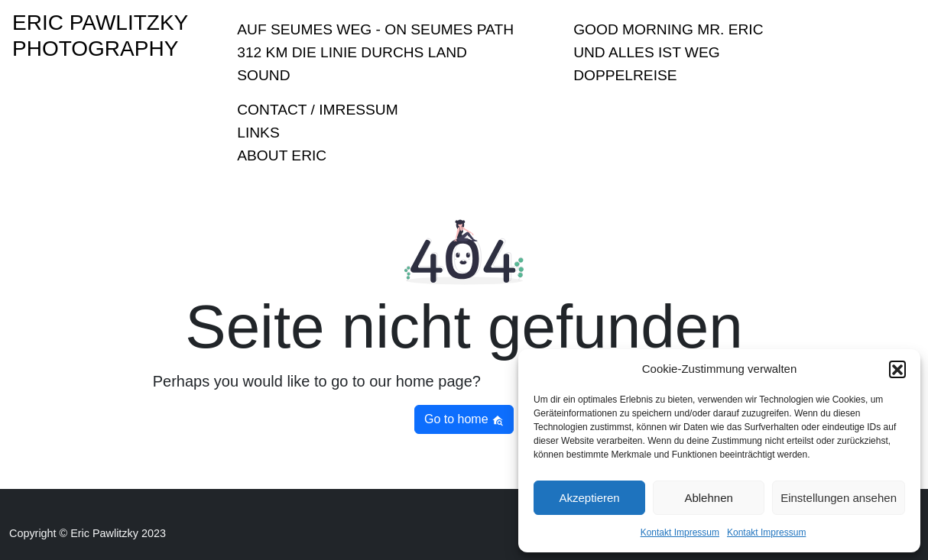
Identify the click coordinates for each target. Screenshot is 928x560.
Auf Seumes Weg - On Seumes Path (375, 29)
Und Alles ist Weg (647, 52)
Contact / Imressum (317, 110)
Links (258, 133)
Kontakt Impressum (680, 532)
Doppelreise (625, 75)
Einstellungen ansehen (839, 498)
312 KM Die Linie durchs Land (352, 52)
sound (263, 75)
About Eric (282, 155)
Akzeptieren (589, 498)
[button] (897, 369)
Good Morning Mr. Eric (668, 29)
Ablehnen (708, 498)
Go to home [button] (464, 419)
